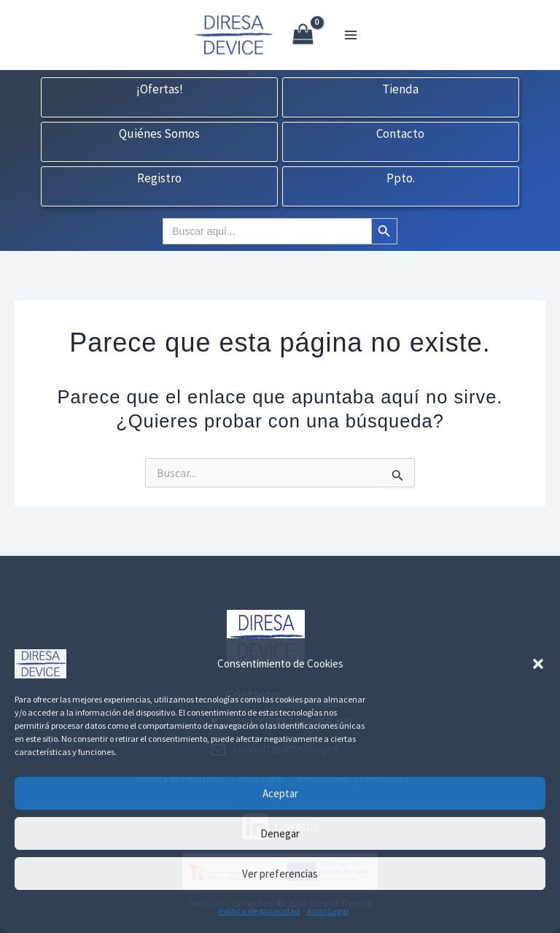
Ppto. (401, 179)
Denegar (280, 833)
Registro (159, 179)
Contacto (400, 134)
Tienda (400, 90)
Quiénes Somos (159, 134)
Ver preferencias (280, 874)
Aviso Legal (328, 911)
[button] (538, 664)
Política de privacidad (259, 911)
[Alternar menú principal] (351, 35)
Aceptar (280, 793)
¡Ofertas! (160, 90)
